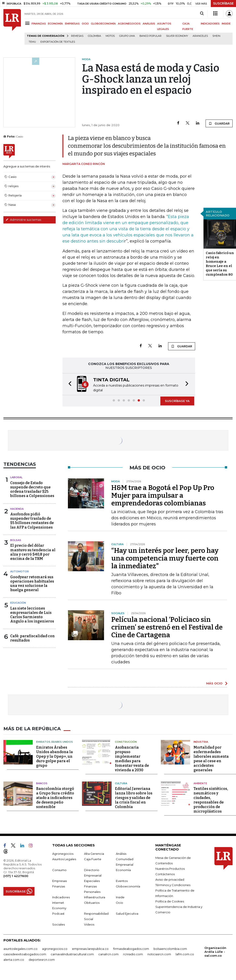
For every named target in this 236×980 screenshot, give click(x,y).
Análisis (121, 854)
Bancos (42, 783)
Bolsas (16, 540)
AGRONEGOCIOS (129, 24)
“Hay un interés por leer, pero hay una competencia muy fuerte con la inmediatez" (165, 558)
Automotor (20, 571)
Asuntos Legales (64, 859)
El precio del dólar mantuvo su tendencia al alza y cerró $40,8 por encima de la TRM (33, 552)
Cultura (121, 783)
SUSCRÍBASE (223, 3)
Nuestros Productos (170, 869)
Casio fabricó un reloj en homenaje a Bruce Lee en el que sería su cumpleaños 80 (220, 264)
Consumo (59, 870)
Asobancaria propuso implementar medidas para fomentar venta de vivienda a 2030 (132, 759)
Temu (32, 42)
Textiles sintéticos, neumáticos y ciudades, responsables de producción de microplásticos (211, 800)
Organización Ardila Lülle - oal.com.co (215, 952)
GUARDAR (219, 123)
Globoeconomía (128, 886)
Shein (216, 36)
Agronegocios (63, 854)
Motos (110, 36)
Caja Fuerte (93, 859)
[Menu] (28, 23)
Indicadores (61, 897)
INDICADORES (210, 24)
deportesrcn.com (42, 960)
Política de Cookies (170, 901)
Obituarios (92, 903)
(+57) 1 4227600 (16, 876)
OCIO (85, 24)
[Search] (202, 14)
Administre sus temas (23, 220)
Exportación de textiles (58, 42)
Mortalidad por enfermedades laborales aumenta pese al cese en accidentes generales (211, 759)
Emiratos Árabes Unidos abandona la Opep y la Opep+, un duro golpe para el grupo (55, 756)
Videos (89, 924)
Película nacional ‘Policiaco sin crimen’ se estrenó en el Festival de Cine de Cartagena (167, 627)
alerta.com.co (14, 960)
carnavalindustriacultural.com (72, 954)
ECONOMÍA (55, 24)
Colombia (94, 36)
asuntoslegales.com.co (20, 949)
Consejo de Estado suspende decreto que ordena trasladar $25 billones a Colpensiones (32, 489)
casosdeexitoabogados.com (25, 954)
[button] (69, 384)
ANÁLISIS (149, 24)
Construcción (126, 742)
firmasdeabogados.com (131, 949)
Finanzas (59, 886)
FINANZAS (39, 24)
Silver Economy (177, 36)
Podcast (58, 914)
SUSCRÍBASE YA (177, 401)
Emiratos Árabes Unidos (55, 742)
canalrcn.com (108, 954)
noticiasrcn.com (159, 954)
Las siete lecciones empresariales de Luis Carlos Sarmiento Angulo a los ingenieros (32, 615)
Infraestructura (95, 897)
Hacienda (17, 509)
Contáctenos (165, 874)
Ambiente (200, 783)
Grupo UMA (127, 36)
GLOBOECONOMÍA (103, 24)
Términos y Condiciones (173, 885)
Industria (201, 742)
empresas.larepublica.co (90, 949)
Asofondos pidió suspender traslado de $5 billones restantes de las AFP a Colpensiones (32, 521)
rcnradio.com (133, 954)
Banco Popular (150, 36)
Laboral (16, 477)
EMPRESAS (72, 24)
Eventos (122, 881)
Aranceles (200, 36)
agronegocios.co (55, 949)
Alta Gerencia (94, 854)
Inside (120, 897)
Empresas (60, 881)
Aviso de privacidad (170, 880)
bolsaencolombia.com (170, 949)
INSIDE (226, 24)
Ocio (119, 903)
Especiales (92, 881)
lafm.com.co (185, 954)
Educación (18, 603)
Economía (123, 870)
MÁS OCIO (214, 683)
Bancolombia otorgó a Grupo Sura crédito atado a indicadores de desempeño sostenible (55, 798)
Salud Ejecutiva (127, 914)
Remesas (77, 36)
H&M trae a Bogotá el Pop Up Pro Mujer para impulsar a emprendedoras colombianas (163, 495)
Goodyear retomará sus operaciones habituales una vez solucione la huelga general (32, 584)
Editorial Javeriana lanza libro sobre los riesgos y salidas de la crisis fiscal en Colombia (134, 798)
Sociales (58, 924)
